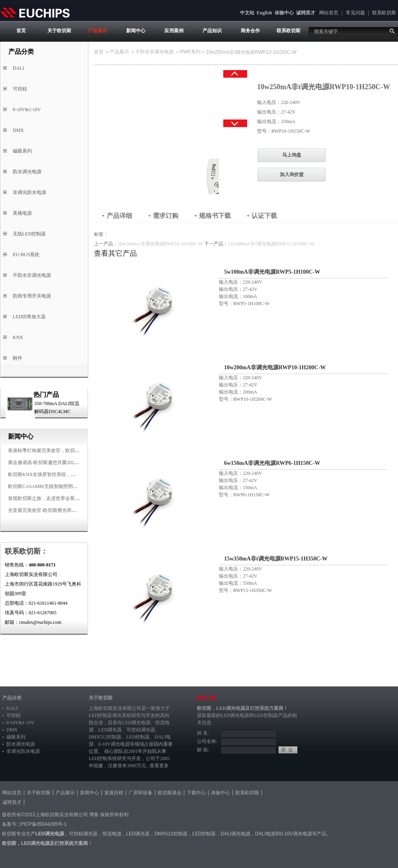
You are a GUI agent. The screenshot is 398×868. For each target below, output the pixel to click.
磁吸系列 (22, 151)
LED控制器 (138, 737)
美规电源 (22, 213)
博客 (94, 815)
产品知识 (212, 31)
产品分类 (12, 698)
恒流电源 (112, 834)
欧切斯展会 (170, 793)
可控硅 (20, 89)
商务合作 (250, 31)
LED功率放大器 (29, 317)
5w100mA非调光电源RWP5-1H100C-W (272, 272)
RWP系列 (190, 52)
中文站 (247, 13)
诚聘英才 (306, 13)
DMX (18, 130)
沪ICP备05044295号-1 (43, 824)
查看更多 (159, 766)
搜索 (392, 31)
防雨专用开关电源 (32, 296)
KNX (18, 337)
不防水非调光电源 (32, 275)
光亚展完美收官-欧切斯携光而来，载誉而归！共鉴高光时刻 (71, 510)
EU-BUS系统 (26, 255)
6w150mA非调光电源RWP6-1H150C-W (272, 463)
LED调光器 (110, 730)
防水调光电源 (27, 172)
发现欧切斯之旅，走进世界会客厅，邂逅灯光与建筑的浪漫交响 (75, 498)
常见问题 (355, 13)
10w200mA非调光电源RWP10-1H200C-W (160, 244)
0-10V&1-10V (27, 110)
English (264, 13)
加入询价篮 (292, 174)
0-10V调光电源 (114, 744)
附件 (18, 358)
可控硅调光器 (141, 730)
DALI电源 (265, 834)
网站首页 (329, 13)
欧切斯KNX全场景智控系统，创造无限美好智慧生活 (63, 474)
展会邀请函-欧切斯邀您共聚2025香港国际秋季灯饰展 (64, 462)
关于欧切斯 (59, 31)
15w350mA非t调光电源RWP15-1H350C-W (276, 559)
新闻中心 (136, 31)
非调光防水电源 (29, 192)
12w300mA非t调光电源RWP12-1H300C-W (271, 244)
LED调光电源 (136, 723)
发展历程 (114, 793)
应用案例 (174, 31)
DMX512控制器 (105, 737)
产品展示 (98, 31)
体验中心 (284, 13)
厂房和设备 (140, 793)
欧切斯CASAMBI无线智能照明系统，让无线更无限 (62, 486)
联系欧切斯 (384, 13)
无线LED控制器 (29, 234)
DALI (19, 68)
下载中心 (196, 793)
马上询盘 (292, 155)
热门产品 (46, 395)
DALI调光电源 (235, 834)
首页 (21, 31)
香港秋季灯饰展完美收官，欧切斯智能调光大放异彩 (63, 451)
